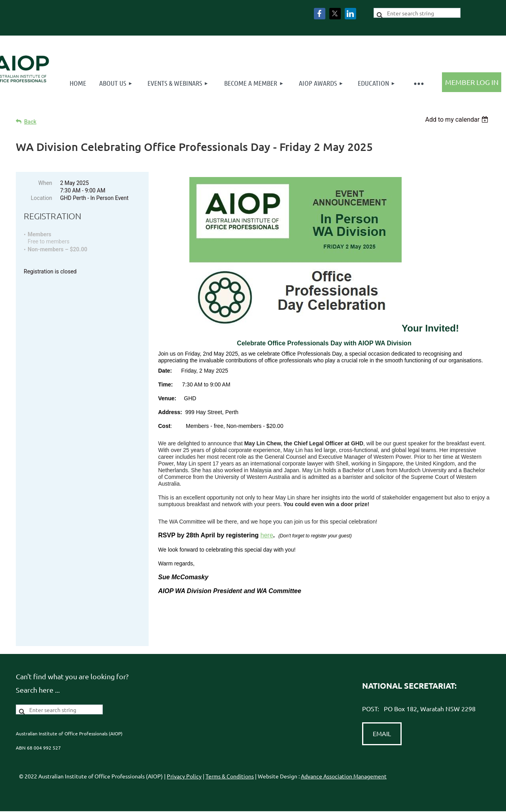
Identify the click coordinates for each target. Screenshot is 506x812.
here (267, 535)
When (45, 183)
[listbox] (458, 120)
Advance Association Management (344, 753)
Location (42, 198)
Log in (472, 82)
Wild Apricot (399, 802)
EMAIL (382, 710)
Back (30, 122)
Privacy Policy (184, 753)
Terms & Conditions (230, 753)
